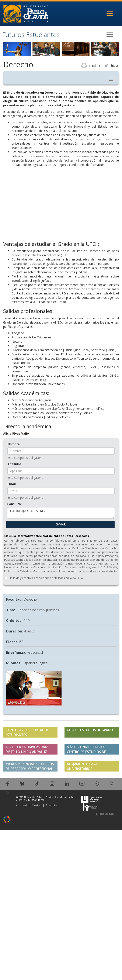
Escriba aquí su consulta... (61, 513)
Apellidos (14, 464)
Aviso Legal (22, 805)
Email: (12, 484)
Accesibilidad (52, 805)
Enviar (111, 65)
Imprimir (91, 65)
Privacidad (36, 805)
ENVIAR (61, 524)
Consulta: (14, 504)
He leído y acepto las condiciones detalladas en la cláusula (46, 578)
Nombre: (14, 444)
